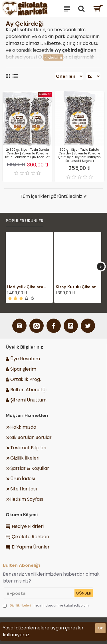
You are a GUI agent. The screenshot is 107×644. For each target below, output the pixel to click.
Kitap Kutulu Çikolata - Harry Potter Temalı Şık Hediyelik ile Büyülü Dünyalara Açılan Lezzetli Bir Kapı (78, 287)
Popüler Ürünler (25, 221)
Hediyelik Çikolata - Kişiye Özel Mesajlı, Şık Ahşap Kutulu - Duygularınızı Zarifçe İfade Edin (29, 287)
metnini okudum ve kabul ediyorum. (46, 606)
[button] (101, 267)
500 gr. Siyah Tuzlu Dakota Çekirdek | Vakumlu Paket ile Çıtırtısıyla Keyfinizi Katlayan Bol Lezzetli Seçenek (80, 155)
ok (101, 628)
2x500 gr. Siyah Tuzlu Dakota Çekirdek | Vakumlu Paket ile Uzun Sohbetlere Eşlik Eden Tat (27, 153)
